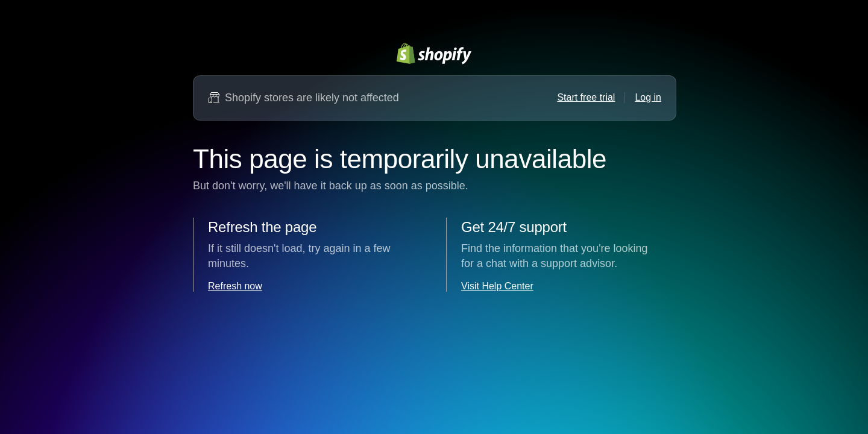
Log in (648, 97)
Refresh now (235, 286)
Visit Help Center (497, 286)
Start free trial (586, 97)
